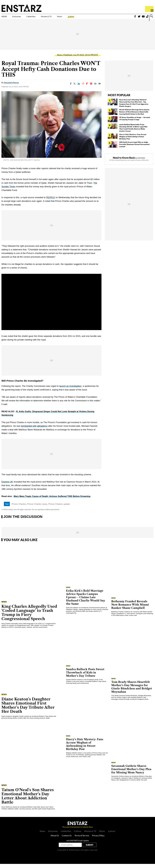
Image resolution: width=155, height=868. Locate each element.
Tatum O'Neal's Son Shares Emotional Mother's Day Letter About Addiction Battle (28, 800)
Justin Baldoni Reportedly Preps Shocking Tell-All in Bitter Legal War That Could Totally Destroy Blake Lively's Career (133, 132)
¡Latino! (96, 18)
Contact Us (67, 840)
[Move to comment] (100, 88)
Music (81, 18)
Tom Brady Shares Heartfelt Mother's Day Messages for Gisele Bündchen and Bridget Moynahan (132, 691)
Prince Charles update (59, 508)
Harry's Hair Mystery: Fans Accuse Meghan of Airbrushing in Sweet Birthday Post (133, 141)
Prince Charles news (37, 508)
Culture (78, 835)
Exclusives (22, 18)
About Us (55, 840)
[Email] (95, 88)
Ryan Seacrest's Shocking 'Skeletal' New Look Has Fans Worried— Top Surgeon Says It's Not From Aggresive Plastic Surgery (134, 107)
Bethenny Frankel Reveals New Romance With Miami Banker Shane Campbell (130, 609)
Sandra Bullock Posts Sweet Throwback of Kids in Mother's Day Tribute (85, 677)
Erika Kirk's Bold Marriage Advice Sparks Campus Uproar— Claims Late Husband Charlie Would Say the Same (86, 601)
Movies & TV (63, 18)
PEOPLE (50, 202)
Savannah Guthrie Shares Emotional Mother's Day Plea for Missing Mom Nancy (131, 773)
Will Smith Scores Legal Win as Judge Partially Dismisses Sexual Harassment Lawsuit (134, 148)
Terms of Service (82, 840)
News (60, 59)
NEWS (6, 18)
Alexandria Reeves (12, 87)
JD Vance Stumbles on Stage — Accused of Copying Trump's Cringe (135, 123)
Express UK (7, 486)
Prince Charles (19, 508)
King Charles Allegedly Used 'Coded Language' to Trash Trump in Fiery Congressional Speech (29, 617)
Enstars (21, 8)
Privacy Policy (98, 840)
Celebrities (42, 18)
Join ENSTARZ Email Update (78, 845)
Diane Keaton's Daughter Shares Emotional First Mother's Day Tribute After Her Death (28, 709)
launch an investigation (70, 390)
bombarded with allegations (34, 430)
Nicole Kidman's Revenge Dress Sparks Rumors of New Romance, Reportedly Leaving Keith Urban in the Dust (134, 116)
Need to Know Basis (124, 162)
